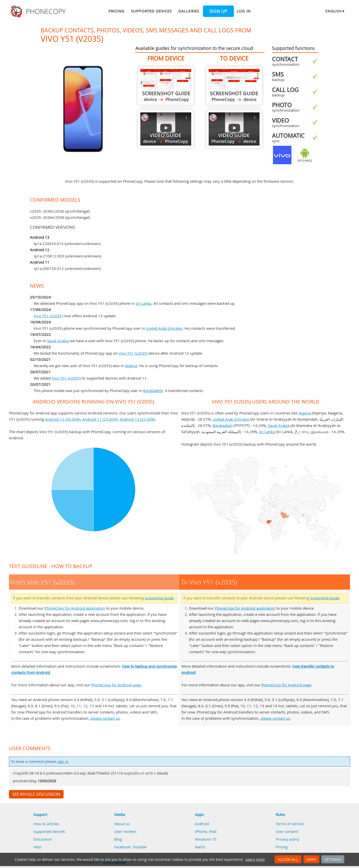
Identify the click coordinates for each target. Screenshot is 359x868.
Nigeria (131, 366)
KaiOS (200, 847)
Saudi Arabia (58, 341)
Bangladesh (153, 391)
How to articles (46, 824)
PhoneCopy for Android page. (116, 685)
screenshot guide (159, 598)
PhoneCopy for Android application (75, 608)
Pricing (116, 11)
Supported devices (151, 11)
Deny (311, 859)
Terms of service (290, 824)
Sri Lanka (143, 303)
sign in (63, 762)
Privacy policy (288, 839)
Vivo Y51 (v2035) (48, 316)
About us (122, 824)
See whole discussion (36, 794)
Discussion (43, 839)
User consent (287, 831)
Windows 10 (206, 839)
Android (202, 824)
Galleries (189, 11)
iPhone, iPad (206, 831)
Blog (118, 839)
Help (37, 847)
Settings (333, 859)
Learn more (255, 860)
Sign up (218, 11)
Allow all (288, 859)
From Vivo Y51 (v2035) (166, 86)
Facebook (122, 847)
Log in (244, 11)
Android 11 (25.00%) (100, 419)
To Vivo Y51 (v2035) (234, 86)
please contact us (105, 718)
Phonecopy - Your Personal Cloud (39, 11)
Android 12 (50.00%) (63, 419)
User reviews (125, 831)
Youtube (140, 847)
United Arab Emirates (164, 328)
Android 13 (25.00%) (137, 419)
